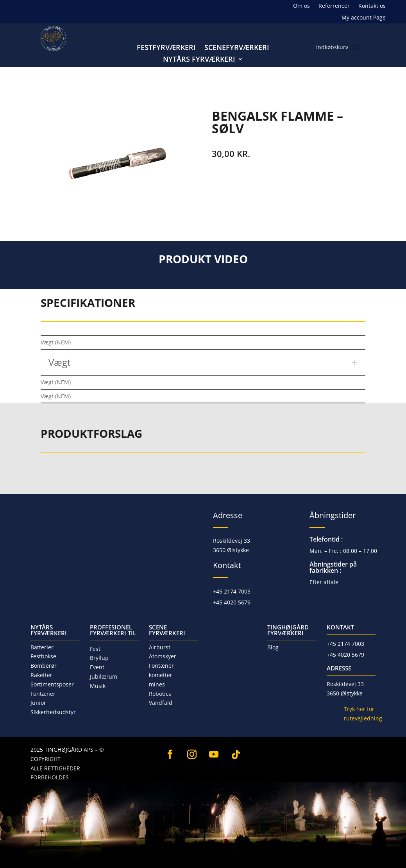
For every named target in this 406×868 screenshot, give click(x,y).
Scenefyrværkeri (237, 48)
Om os (301, 6)
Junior (141, 95)
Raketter (41, 675)
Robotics (160, 694)
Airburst (160, 647)
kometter (161, 675)
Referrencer (334, 6)
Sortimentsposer (52, 684)
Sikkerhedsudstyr (53, 712)
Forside (52, 95)
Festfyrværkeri (166, 48)
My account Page (364, 18)
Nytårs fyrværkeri (199, 60)
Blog (273, 647)
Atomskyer (163, 656)
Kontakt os (372, 6)
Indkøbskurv (332, 48)
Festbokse (43, 656)
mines (157, 684)
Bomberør (44, 666)
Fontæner (43, 694)
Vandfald (161, 703)
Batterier (42, 647)
